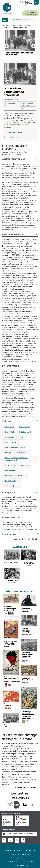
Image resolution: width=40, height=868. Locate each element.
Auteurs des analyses (24, 847)
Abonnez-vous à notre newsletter (18, 834)
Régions (9, 851)
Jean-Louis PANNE (15, 154)
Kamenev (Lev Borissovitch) (15, 476)
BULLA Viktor (14, 99)
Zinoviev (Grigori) (11, 481)
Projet (14, 854)
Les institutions (28, 861)
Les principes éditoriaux (19, 858)
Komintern (24, 465)
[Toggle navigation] (5, 20)
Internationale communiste (15, 448)
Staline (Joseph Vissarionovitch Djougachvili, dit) (16, 459)
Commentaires (9, 534)
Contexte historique (14, 159)
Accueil (6, 26)
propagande (9, 437)
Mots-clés (7, 421)
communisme (24, 427)
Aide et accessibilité (11, 861)
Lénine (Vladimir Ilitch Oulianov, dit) (18, 432)
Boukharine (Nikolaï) (12, 486)
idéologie (8, 453)
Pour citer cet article (12, 518)
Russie (21, 437)
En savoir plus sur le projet (26, 787)
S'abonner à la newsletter (32, 13)
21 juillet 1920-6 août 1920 (28, 107)
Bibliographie (9, 492)
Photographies (17, 132)
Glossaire (29, 851)
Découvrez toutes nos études (21, 26)
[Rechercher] (21, 20)
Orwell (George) (22, 453)
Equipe (23, 854)
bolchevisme (9, 427)
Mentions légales (19, 865)
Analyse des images (13, 234)
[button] (33, 46)
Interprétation (11, 366)
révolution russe (10, 442)
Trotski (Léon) (10, 465)
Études (9, 847)
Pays (19, 851)
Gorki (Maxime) (10, 470)
